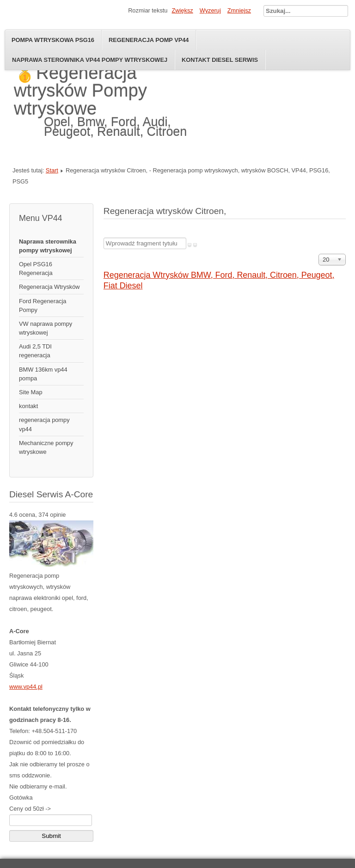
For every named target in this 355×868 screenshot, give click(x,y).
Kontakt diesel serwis (220, 60)
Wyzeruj (210, 10)
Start (52, 170)
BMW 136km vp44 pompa (43, 374)
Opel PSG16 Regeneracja (36, 269)
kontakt (28, 406)
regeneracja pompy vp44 (44, 424)
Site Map (31, 392)
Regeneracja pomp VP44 (149, 40)
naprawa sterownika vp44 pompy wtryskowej (90, 60)
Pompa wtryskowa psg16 (53, 40)
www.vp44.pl (26, 687)
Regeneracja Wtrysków (49, 287)
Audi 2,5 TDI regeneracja (35, 351)
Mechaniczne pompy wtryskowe (46, 447)
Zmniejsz (239, 10)
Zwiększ (182, 10)
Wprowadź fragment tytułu (104, 238)
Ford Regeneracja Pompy (43, 306)
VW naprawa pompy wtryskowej (46, 328)
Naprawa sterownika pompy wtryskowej (48, 246)
